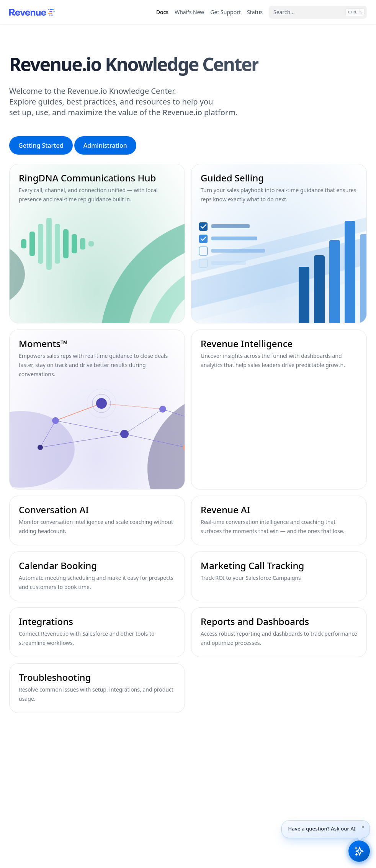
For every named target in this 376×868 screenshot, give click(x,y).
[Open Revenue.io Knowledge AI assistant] (359, 851)
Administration (105, 145)
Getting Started (41, 145)
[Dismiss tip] (363, 827)
